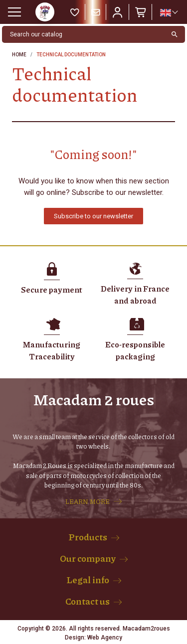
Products (88, 537)
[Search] (83, 34)
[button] (93, 216)
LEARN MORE (88, 501)
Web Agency (105, 638)
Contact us (88, 601)
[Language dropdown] (169, 12)
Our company (88, 558)
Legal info (88, 580)
